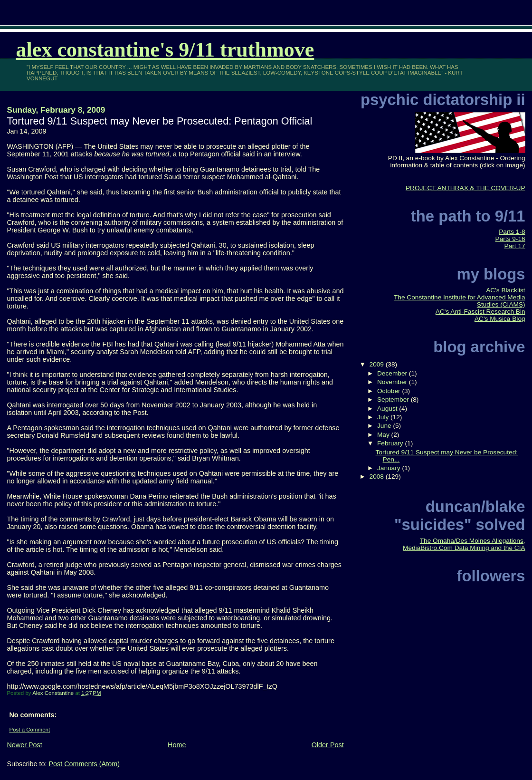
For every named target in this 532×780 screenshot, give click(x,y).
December (393, 373)
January (389, 468)
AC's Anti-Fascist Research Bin (480, 312)
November (393, 382)
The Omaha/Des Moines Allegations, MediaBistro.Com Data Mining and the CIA (464, 544)
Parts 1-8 (512, 232)
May (384, 435)
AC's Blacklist (505, 290)
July (384, 417)
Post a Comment (29, 730)
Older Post (328, 745)
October (389, 391)
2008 (378, 477)
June (385, 426)
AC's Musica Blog (500, 319)
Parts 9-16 (510, 239)
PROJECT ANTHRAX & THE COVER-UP (465, 188)
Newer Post (24, 745)
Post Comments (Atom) (84, 764)
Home (177, 745)
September (394, 400)
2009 (378, 364)
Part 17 (515, 246)
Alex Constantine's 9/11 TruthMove (165, 50)
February (391, 443)
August (388, 409)
